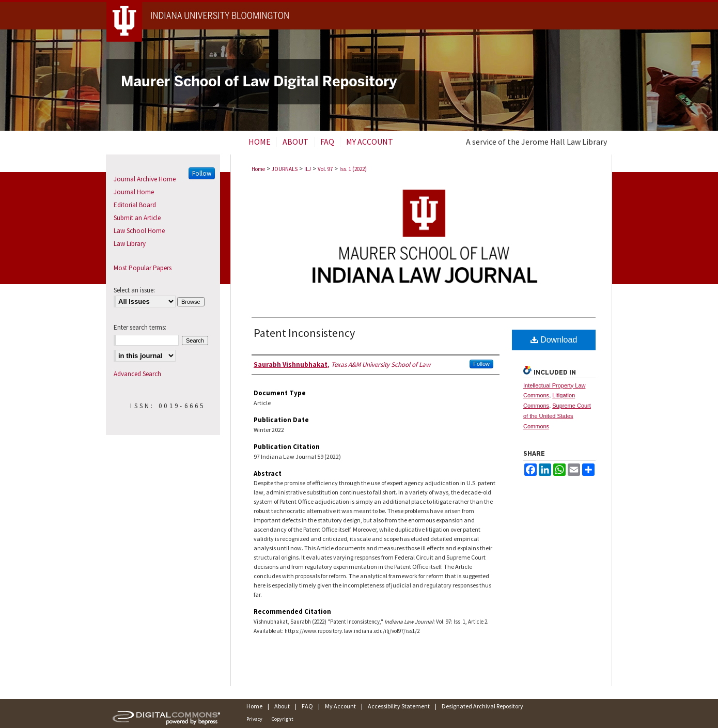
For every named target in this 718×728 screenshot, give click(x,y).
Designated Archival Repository (482, 706)
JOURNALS (285, 169)
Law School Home (139, 231)
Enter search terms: (140, 327)
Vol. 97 (325, 169)
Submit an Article (137, 218)
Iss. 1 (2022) (353, 169)
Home (258, 169)
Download (554, 340)
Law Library (130, 244)
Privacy (254, 719)
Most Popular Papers (143, 268)
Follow (481, 364)
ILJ (308, 169)
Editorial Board (135, 205)
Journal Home (134, 192)
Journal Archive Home (145, 179)
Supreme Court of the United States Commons (557, 416)
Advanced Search (137, 374)
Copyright (283, 719)
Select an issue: (134, 290)
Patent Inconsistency (304, 333)
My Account (340, 706)
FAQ (307, 706)
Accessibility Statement (399, 706)
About (282, 706)
